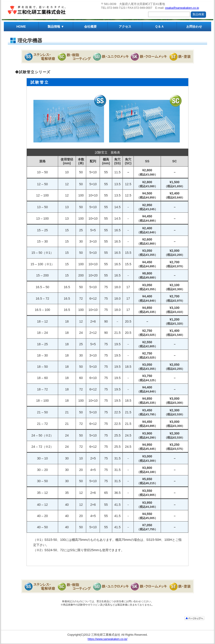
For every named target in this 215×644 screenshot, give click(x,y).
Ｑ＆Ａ (159, 27)
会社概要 (90, 27)
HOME (21, 27)
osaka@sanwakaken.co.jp (182, 8)
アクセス (125, 27)
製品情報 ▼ (56, 27)
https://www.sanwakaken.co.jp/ (107, 639)
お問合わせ (194, 27)
